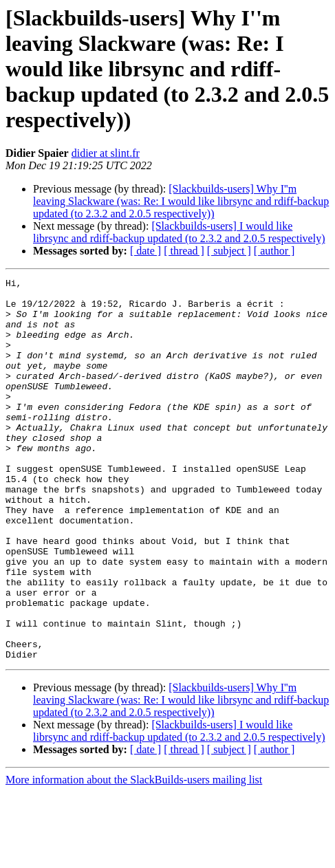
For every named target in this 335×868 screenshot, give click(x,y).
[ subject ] (229, 251)
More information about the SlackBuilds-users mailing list (134, 856)
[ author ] (274, 251)
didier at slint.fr (106, 153)
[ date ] (145, 251)
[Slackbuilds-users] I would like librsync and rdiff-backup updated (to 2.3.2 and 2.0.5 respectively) (179, 232)
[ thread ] (184, 251)
